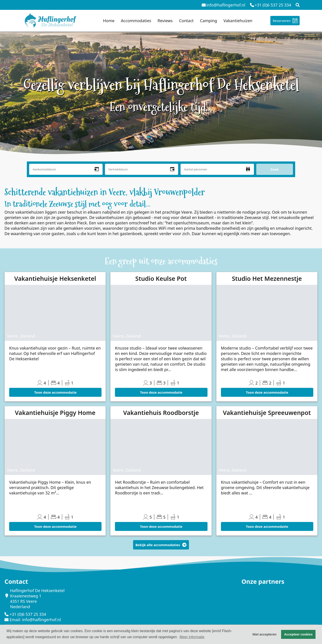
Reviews (165, 21)
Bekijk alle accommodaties (161, 545)
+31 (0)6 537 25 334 (28, 614)
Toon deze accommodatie (55, 392)
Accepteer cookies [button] (298, 634)
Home (109, 21)
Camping (208, 21)
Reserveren (282, 21)
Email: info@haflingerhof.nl (35, 620)
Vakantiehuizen (238, 21)
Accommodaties (136, 21)
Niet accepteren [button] (264, 634)
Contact (186, 21)
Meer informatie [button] (192, 637)
